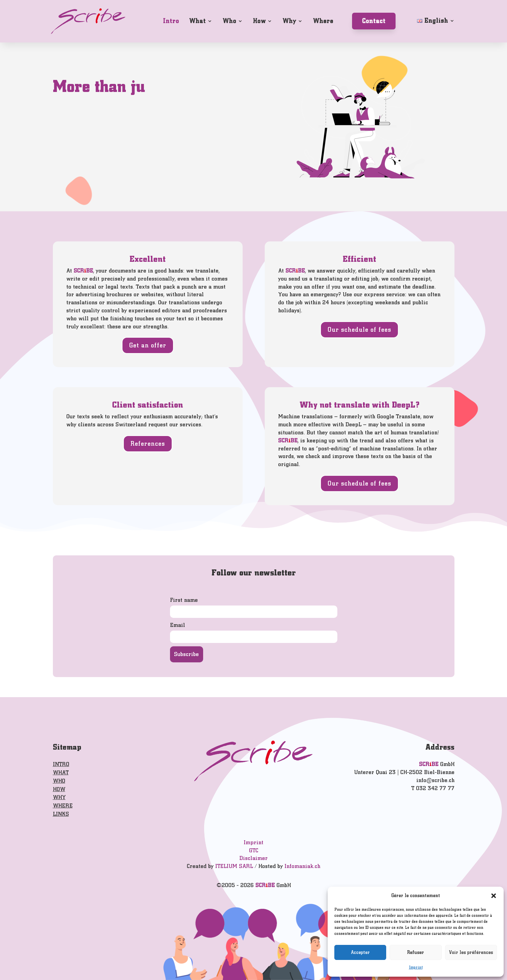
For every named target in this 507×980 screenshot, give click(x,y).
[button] (494, 896)
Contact (374, 21)
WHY (59, 797)
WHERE (63, 806)
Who (229, 21)
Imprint (416, 967)
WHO (59, 781)
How (259, 21)
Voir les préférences (471, 952)
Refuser (416, 952)
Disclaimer (254, 858)
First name (184, 600)
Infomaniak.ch (302, 866)
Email (178, 625)
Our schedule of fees (359, 330)
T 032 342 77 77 (433, 788)
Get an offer (148, 345)
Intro (171, 21)
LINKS (61, 814)
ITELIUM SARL (234, 866)
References (148, 444)
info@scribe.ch (435, 780)
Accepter (360, 952)
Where (323, 21)
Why (289, 21)
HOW (59, 789)
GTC (254, 850)
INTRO (61, 764)
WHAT (61, 773)
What (197, 21)
